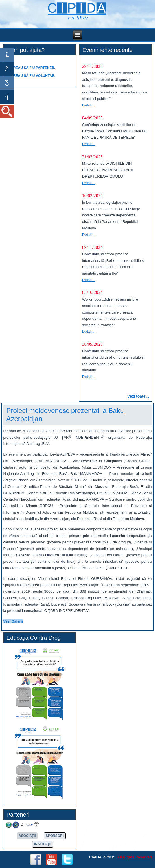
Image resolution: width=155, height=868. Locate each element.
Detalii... (89, 105)
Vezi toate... (138, 396)
